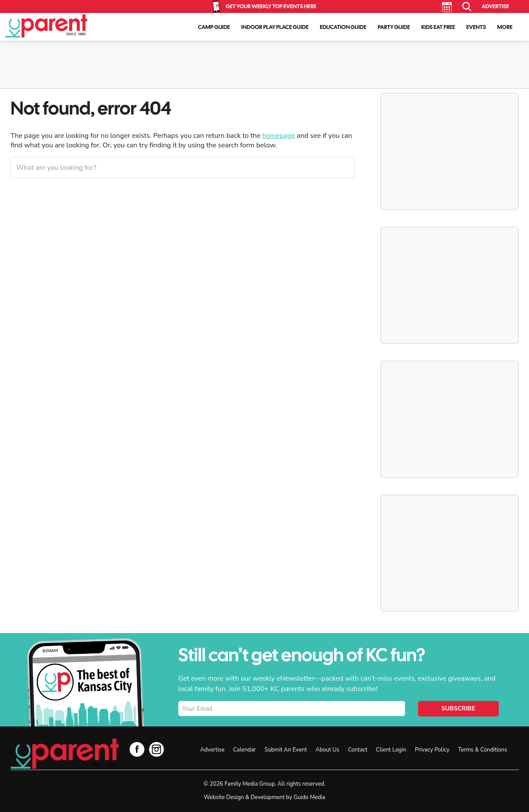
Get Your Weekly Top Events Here (271, 6)
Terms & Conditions (483, 750)
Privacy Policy (432, 750)
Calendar (447, 7)
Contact (358, 750)
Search (467, 7)
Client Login (391, 750)
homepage (279, 136)
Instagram (157, 749)
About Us (327, 750)
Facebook (137, 749)
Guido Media (309, 797)
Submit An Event (285, 750)
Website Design (224, 797)
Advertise (495, 6)
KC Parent (46, 26)
